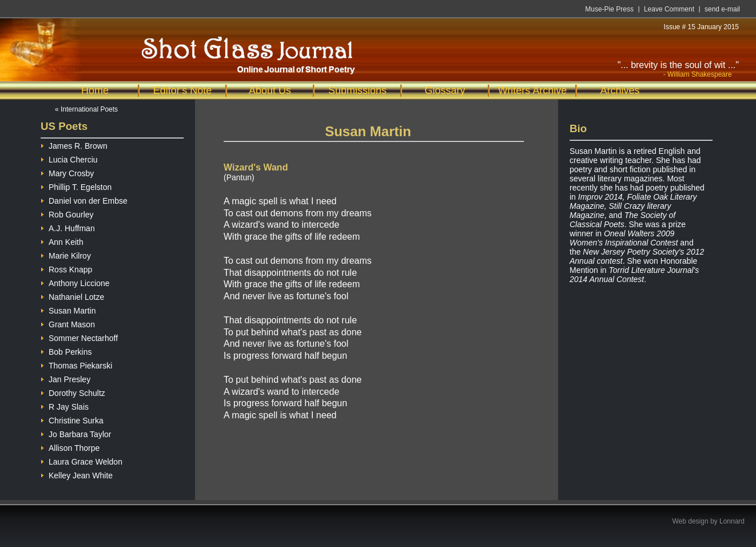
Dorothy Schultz (73, 392)
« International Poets (86, 109)
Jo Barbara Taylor (76, 433)
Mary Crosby (67, 172)
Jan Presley (65, 378)
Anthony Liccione (75, 282)
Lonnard (732, 521)
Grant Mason (68, 323)
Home (95, 90)
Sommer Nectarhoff (79, 337)
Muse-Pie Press (609, 9)
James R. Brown (74, 144)
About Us (270, 90)
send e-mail (722, 9)
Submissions (357, 90)
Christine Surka (72, 419)
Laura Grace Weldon (81, 460)
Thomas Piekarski (76, 364)
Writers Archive (533, 90)
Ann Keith (62, 241)
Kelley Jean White (77, 474)
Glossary (445, 90)
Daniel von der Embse (84, 199)
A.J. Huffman (68, 227)
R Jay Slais (65, 405)
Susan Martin (68, 309)
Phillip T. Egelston (76, 186)
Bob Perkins (66, 350)
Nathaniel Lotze (72, 296)
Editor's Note (182, 90)
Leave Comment (669, 9)
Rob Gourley (67, 213)
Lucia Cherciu (69, 158)
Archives (620, 90)
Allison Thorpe (70, 447)
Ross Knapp (66, 268)
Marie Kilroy (66, 254)
